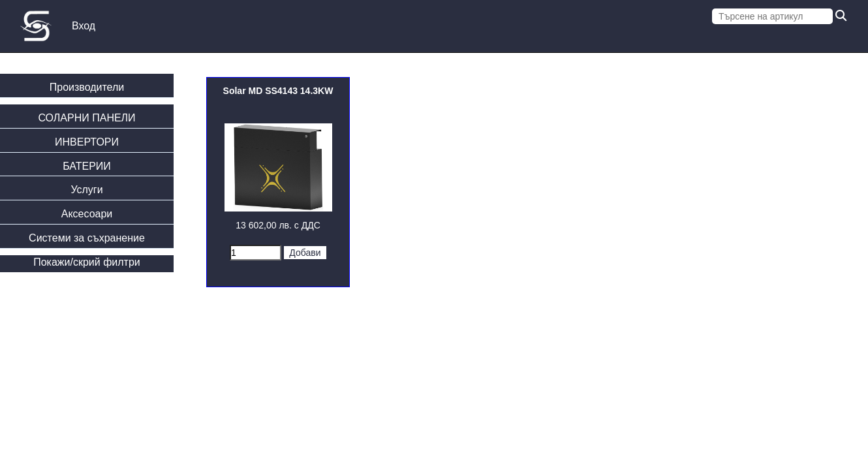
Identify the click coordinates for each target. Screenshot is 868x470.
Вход (84, 26)
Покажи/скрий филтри (87, 262)
